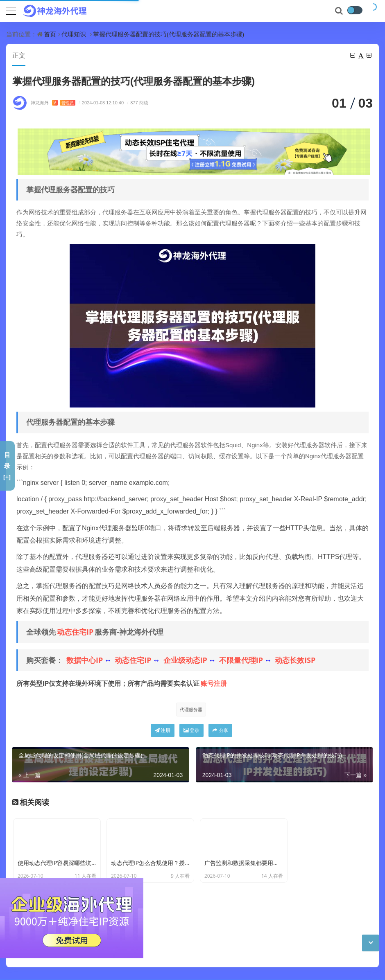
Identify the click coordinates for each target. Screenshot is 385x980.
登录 (191, 731)
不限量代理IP (241, 660)
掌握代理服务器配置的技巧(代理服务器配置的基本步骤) (169, 34)
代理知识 (74, 34)
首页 (50, 34)
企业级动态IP (185, 660)
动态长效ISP (295, 660)
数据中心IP (85, 660)
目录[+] (7, 466)
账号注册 (214, 684)
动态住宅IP (75, 632)
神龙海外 (53, 103)
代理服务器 (191, 710)
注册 (163, 731)
